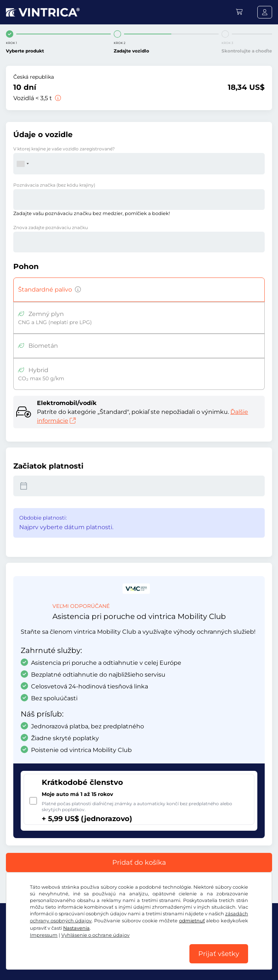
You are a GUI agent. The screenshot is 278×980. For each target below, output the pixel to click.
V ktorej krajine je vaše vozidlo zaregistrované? (64, 149)
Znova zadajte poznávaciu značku (51, 227)
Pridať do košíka (139, 862)
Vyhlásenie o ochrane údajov (95, 935)
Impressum (44, 935)
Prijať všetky (219, 954)
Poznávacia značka (54, 185)
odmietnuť (192, 921)
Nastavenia (76, 928)
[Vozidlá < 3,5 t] (57, 98)
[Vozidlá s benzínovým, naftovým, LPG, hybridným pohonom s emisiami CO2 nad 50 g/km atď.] (76, 290)
